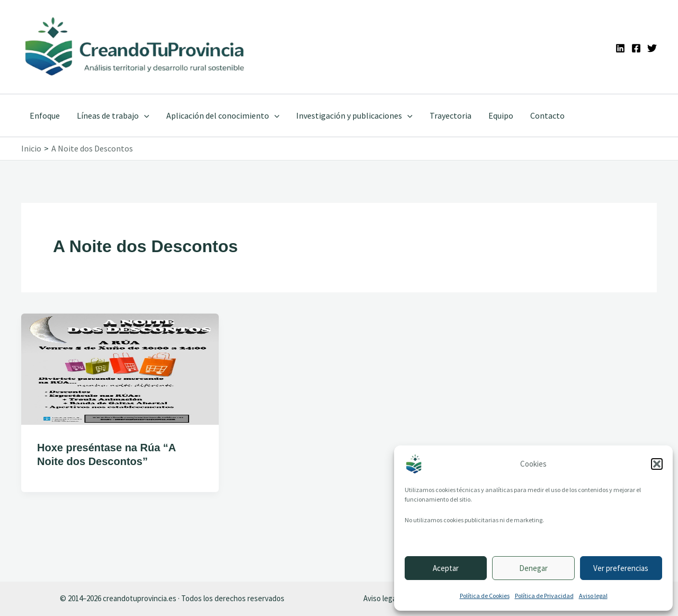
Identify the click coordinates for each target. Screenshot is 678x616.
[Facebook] (636, 48)
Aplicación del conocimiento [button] (223, 115)
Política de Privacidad (544, 596)
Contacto (547, 115)
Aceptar (446, 568)
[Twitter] (652, 48)
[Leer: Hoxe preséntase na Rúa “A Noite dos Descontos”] (120, 368)
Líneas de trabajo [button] (113, 115)
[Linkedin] (620, 48)
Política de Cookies (485, 596)
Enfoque (45, 115)
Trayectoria (450, 115)
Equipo (501, 115)
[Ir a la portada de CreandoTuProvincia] (135, 47)
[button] (657, 464)
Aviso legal (593, 596)
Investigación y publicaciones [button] (354, 115)
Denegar (533, 568)
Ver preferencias (621, 568)
